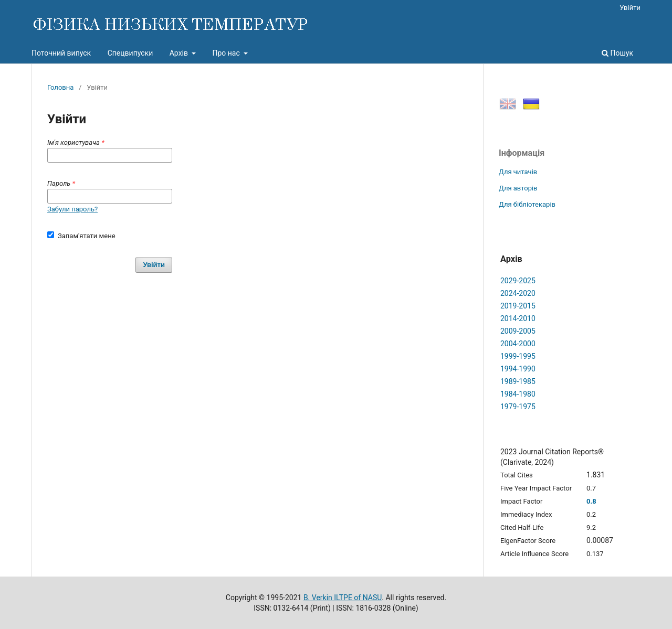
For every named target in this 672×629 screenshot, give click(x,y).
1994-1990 (518, 369)
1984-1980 (518, 394)
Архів (180, 53)
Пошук (617, 53)
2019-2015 (518, 306)
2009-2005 (518, 331)
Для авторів (518, 188)
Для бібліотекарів (527, 204)
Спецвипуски (130, 53)
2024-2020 (518, 293)
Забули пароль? (72, 209)
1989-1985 (518, 381)
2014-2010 (518, 318)
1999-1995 (518, 356)
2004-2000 (518, 344)
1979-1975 (518, 407)
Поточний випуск (61, 53)
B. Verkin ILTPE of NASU (343, 598)
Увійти (630, 8)
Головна (60, 87)
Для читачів (518, 172)
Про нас (227, 53)
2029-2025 (518, 281)
